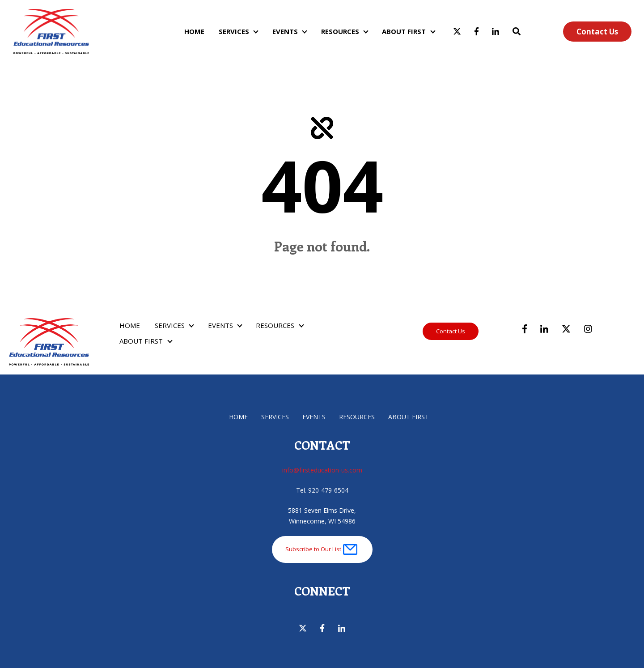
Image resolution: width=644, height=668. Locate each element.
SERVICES (234, 31)
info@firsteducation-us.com (322, 470)
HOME (194, 31)
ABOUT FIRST (404, 31)
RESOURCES (340, 31)
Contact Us (597, 32)
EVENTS (285, 31)
